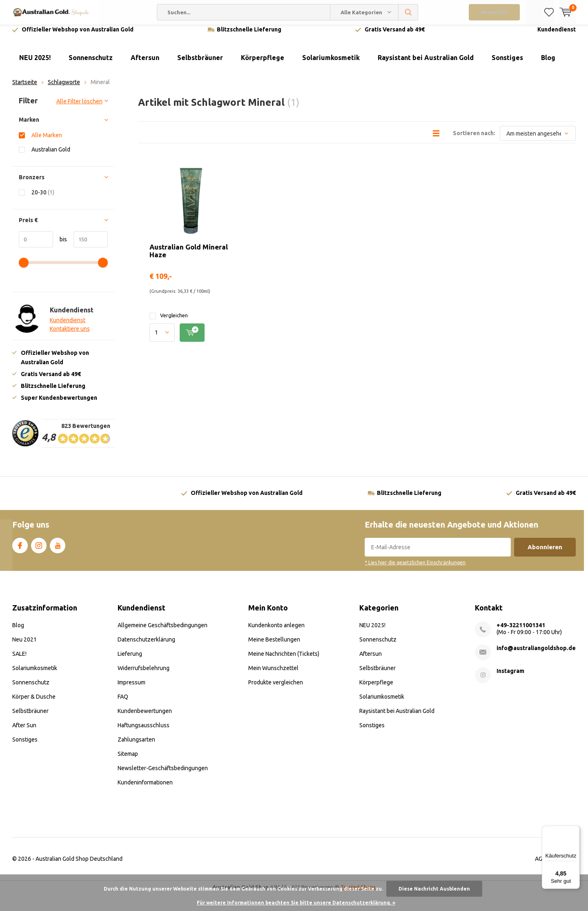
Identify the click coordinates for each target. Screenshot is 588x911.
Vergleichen (169, 322)
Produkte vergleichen (276, 688)
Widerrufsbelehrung (144, 674)
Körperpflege (263, 64)
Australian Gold (51, 155)
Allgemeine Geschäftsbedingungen (163, 631)
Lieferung (130, 660)
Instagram (39, 550)
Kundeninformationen (145, 788)
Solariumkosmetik (331, 64)
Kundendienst (557, 36)
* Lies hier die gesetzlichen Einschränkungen (415, 569)
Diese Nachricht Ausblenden (434, 889)
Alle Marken (47, 141)
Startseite (25, 88)
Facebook (20, 550)
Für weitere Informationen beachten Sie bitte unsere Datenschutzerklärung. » (296, 903)
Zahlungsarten (136, 746)
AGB (540, 865)
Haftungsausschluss (144, 731)
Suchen (408, 12)
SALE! (19, 660)
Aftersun (145, 64)
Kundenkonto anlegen (276, 631)
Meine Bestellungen (274, 646)
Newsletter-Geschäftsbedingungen (163, 774)
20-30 (43, 198)
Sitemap (128, 760)
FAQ (123, 703)
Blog (548, 64)
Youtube (58, 550)
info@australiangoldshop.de (536, 654)
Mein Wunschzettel (273, 674)
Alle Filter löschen (79, 107)
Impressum (131, 688)
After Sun (24, 731)
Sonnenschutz (91, 64)
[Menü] (575, 831)
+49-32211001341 (521, 631)
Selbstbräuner (200, 64)
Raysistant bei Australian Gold (426, 64)
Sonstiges (507, 64)
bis (60, 245)
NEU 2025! (35, 64)
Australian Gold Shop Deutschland (79, 865)
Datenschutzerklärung (146, 646)
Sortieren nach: (474, 139)
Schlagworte (64, 88)
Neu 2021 (24, 646)
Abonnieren (545, 553)
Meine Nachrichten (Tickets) (284, 660)
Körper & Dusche (34, 703)
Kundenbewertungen (145, 717)
